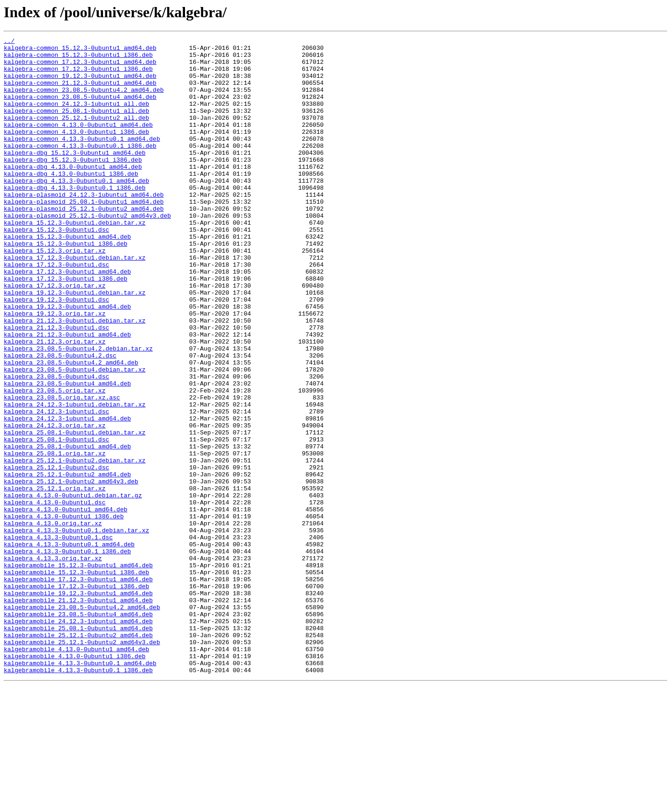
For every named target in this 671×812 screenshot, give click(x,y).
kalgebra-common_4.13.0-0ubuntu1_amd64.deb (78, 143)
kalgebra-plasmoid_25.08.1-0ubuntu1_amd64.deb (84, 235)
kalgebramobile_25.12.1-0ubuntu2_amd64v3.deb (82, 764)
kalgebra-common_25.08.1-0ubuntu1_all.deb (76, 126)
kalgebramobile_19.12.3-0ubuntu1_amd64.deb (78, 705)
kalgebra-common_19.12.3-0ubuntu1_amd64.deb (80, 84)
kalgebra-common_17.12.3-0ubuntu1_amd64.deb (80, 67)
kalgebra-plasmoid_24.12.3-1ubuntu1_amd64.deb (84, 227)
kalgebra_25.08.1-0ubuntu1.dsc (56, 520)
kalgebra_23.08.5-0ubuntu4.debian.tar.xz (75, 436)
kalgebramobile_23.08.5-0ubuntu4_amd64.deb (78, 730)
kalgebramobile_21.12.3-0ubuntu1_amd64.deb (78, 713)
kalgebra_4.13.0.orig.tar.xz (53, 621)
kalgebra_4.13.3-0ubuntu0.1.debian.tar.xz (76, 629)
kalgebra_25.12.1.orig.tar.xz (55, 579)
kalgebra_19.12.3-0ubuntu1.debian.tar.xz (75, 344)
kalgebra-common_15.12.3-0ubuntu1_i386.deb (78, 59)
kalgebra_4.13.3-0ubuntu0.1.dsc (58, 638)
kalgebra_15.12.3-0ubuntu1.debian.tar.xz (75, 260)
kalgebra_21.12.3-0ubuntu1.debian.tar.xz (75, 378)
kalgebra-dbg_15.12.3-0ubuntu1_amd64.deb (75, 176)
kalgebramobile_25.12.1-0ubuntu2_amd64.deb (78, 755)
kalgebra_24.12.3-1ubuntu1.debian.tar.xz (75, 478)
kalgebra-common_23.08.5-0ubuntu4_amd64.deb (80, 109)
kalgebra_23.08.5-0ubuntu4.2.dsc (60, 420)
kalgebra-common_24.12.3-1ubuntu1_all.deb (76, 117)
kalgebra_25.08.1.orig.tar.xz (55, 537)
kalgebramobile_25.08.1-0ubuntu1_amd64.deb (78, 747)
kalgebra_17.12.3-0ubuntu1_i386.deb (65, 327)
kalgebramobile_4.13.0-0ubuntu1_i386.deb (75, 780)
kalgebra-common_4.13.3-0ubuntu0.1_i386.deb (80, 168)
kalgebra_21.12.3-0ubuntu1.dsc (56, 386)
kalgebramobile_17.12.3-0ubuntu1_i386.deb (76, 696)
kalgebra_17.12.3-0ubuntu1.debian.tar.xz (75, 302)
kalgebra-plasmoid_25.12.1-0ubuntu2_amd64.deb (84, 243)
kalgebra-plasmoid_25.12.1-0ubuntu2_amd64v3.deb (87, 252)
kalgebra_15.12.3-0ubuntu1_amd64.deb (67, 277)
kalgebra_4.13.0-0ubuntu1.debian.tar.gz (73, 587)
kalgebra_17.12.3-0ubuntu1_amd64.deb (67, 319)
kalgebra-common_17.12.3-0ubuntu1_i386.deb (78, 76)
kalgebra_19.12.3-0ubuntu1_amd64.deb (67, 361)
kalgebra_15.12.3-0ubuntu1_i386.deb (65, 285)
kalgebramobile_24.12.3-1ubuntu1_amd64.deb (78, 738)
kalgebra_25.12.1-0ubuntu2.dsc (56, 554)
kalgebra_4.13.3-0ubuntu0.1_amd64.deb (69, 646)
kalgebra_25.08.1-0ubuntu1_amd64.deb (67, 529)
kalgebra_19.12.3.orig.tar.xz (55, 369)
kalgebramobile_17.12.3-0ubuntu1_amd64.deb (78, 688)
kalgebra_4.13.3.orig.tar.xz (53, 663)
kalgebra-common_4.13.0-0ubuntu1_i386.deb (76, 151)
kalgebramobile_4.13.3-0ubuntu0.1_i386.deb (78, 797)
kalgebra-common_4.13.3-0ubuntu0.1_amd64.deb (82, 159)
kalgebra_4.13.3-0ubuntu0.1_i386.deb (67, 654)
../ (9, 42)
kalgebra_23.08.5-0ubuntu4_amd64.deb (67, 453)
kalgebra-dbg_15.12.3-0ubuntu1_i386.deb (73, 185)
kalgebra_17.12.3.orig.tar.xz (55, 336)
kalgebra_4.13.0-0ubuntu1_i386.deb (64, 612)
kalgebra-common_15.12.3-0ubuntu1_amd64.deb (80, 50)
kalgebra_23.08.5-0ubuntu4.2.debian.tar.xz (78, 411)
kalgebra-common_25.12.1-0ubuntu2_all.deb (76, 134)
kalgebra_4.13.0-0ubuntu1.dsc (55, 596)
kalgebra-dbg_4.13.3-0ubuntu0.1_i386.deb (75, 218)
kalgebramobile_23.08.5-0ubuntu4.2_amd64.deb (82, 722)
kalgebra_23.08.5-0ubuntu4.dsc (56, 445)
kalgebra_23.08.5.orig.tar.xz (55, 461)
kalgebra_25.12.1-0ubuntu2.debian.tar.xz (75, 545)
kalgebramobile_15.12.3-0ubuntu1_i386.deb (76, 680)
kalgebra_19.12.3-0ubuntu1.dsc (56, 352)
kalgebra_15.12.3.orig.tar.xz (55, 294)
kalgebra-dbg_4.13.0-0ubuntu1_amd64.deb (73, 193)
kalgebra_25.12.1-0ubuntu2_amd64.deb (67, 562)
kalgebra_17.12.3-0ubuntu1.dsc (56, 310)
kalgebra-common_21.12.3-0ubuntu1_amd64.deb (80, 92)
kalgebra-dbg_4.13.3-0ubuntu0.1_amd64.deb (76, 210)
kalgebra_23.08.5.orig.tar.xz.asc (62, 470)
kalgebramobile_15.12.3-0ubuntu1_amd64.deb (78, 671)
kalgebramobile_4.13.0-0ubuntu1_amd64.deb (76, 772)
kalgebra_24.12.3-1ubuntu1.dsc (56, 487)
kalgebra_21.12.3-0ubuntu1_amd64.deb (67, 394)
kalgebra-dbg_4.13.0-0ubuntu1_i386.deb (71, 201)
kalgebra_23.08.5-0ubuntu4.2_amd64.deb (71, 428)
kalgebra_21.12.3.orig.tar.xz (55, 403)
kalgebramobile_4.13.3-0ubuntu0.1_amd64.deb (80, 789)
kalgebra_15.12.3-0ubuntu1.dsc (56, 268)
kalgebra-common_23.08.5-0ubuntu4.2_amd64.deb (84, 101)
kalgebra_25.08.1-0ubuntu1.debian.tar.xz (75, 512)
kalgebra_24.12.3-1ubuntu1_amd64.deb (67, 495)
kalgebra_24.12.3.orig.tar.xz (55, 503)
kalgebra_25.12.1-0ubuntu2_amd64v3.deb (71, 571)
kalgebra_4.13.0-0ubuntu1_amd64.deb (65, 604)
